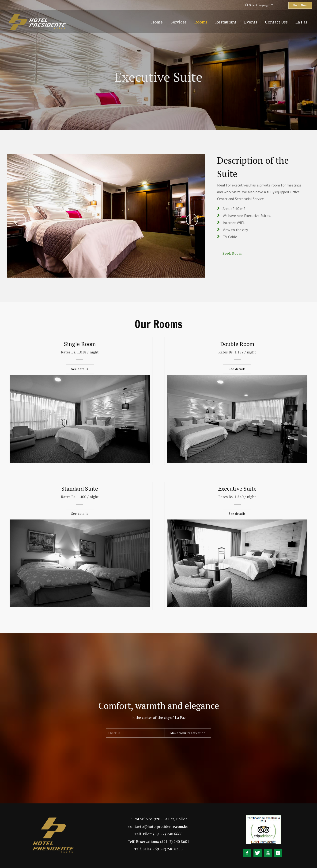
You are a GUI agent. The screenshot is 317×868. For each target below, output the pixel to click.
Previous (20, 220)
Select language (259, 5)
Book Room (232, 253)
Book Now (300, 5)
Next (192, 220)
